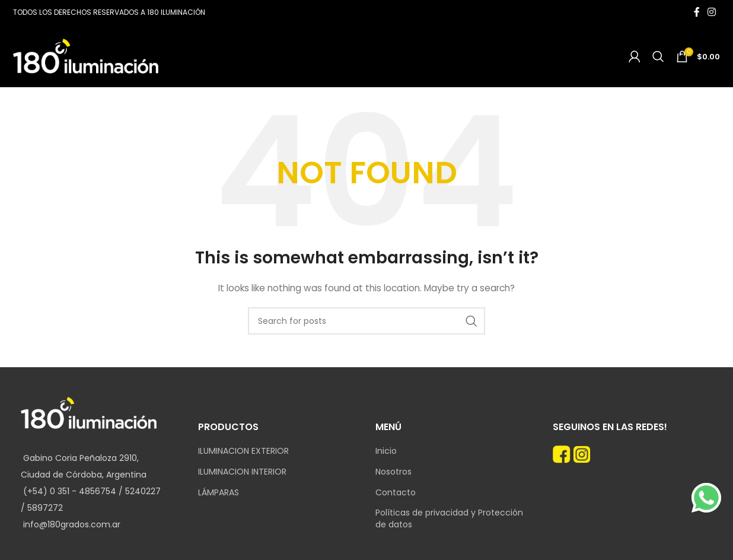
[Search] (658, 56)
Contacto (396, 493)
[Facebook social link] (697, 12)
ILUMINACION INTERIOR (242, 472)
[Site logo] (86, 55)
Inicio (386, 451)
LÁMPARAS (219, 493)
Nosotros (393, 472)
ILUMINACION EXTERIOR (243, 451)
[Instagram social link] (712, 12)
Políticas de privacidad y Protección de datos (449, 519)
